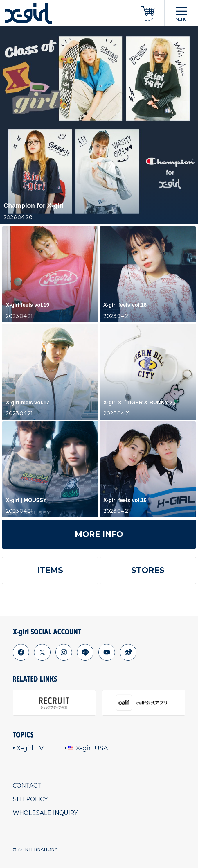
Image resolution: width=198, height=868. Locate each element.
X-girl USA (86, 748)
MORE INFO (99, 534)
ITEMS (50, 570)
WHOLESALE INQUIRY (45, 813)
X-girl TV (28, 748)
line (85, 652)
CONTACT (27, 785)
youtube (107, 652)
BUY (149, 19)
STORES (148, 570)
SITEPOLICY (30, 799)
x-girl (28, 14)
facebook (21, 652)
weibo (128, 652)
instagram (64, 652)
